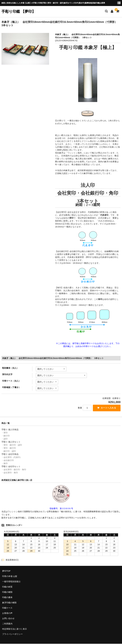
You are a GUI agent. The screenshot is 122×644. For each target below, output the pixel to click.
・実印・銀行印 (9, 448)
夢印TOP (6, 571)
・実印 (5, 433)
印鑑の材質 (7, 587)
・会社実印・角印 (10, 473)
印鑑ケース (7, 608)
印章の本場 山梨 (10, 576)
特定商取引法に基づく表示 (14, 629)
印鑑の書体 (7, 597)
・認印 (5, 439)
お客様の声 (7, 613)
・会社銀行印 (8, 461)
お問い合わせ (8, 619)
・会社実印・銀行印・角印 (14, 470)
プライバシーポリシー (12, 634)
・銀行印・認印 (9, 451)
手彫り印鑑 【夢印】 (19, 11)
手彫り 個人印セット (11, 442)
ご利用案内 (7, 624)
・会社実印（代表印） (12, 458)
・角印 (5, 464)
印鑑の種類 (7, 592)
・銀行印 (6, 436)
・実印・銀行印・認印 (12, 445)
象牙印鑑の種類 (9, 603)
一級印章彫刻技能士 (11, 582)
